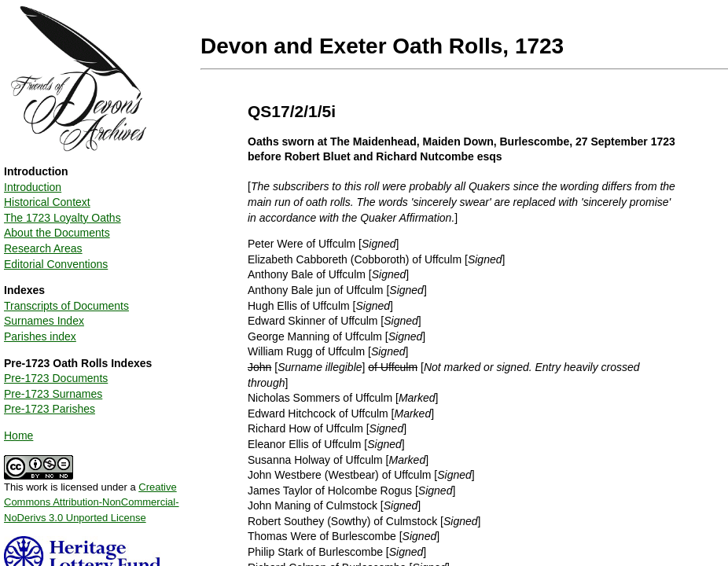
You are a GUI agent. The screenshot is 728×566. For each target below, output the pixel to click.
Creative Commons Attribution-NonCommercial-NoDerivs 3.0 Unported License (92, 502)
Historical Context (47, 202)
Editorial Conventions (56, 264)
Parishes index (40, 336)
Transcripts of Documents (66, 306)
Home (18, 436)
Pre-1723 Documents (56, 378)
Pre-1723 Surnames (53, 394)
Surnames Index (44, 321)
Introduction (33, 187)
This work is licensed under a (92, 497)
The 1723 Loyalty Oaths (63, 218)
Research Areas (43, 248)
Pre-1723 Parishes (50, 409)
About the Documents (57, 233)
